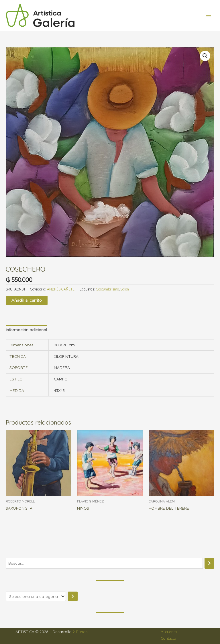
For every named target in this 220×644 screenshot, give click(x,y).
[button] (205, 56)
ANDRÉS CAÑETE (61, 289)
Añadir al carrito (27, 300)
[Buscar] (209, 563)
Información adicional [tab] (26, 330)
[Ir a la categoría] (73, 596)
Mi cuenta (169, 632)
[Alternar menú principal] (209, 15)
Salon (125, 289)
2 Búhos (80, 632)
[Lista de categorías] (36, 596)
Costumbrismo (107, 289)
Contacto (169, 638)
